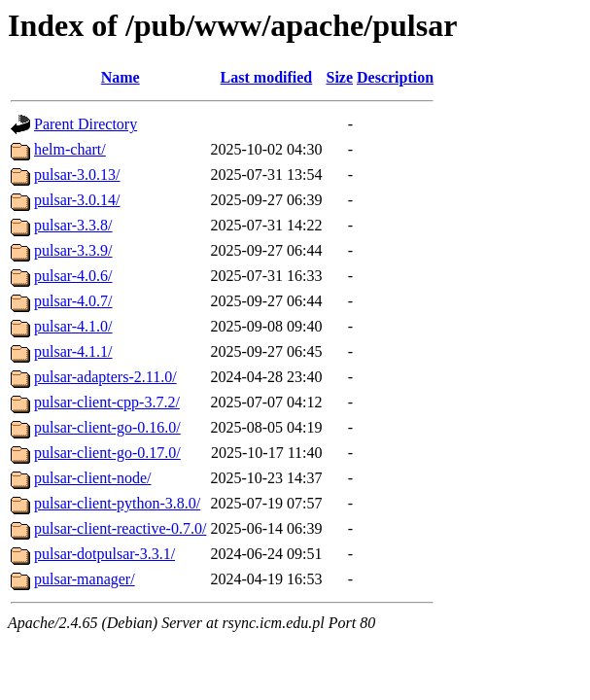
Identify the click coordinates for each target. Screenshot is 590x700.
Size (339, 77)
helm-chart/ (70, 149)
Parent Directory (86, 124)
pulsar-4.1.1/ (73, 351)
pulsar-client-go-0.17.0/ (107, 453)
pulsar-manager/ (85, 579)
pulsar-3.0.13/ (77, 175)
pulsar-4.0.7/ (73, 301)
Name (121, 77)
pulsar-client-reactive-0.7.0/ (120, 528)
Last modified (267, 77)
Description (395, 77)
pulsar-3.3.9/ (73, 250)
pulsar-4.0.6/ (73, 276)
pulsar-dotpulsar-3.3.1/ (104, 554)
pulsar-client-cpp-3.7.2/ (107, 402)
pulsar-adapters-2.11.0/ (105, 377)
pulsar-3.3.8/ (73, 225)
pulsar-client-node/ (93, 478)
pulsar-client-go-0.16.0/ (107, 427)
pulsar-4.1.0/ (73, 326)
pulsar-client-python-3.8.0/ (117, 503)
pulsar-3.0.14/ (77, 200)
